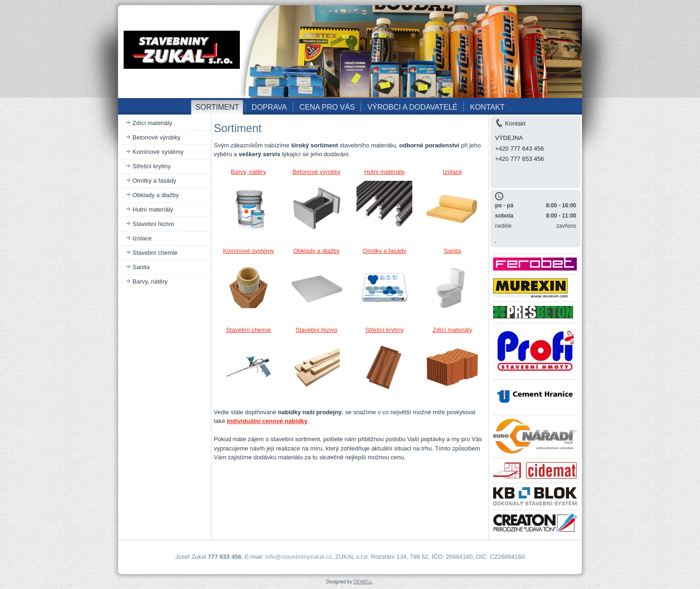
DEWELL (363, 582)
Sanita (141, 267)
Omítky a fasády (154, 181)
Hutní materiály (153, 209)
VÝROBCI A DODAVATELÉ (412, 107)
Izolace (142, 238)
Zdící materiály (152, 123)
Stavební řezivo (153, 224)
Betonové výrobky (156, 137)
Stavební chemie (155, 253)
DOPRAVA (269, 107)
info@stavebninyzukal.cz (299, 557)
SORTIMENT (217, 107)
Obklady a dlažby (156, 195)
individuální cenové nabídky (267, 421)
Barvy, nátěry (150, 281)
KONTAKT (487, 107)
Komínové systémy (158, 152)
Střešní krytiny (152, 166)
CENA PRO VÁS (327, 107)
